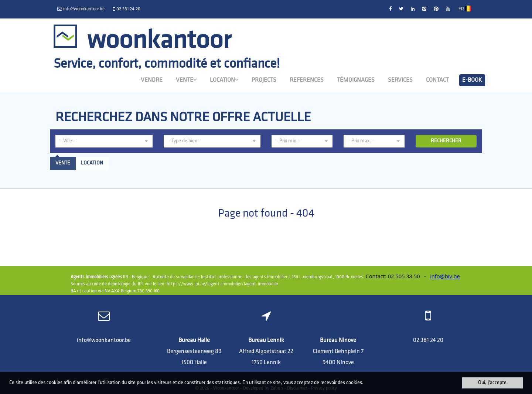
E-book (472, 80)
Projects (264, 80)
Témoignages (356, 80)
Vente (186, 80)
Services (400, 80)
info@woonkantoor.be (104, 340)
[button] (104, 141)
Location (224, 80)
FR (465, 9)
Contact (437, 80)
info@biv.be (445, 276)
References (307, 80)
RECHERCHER (446, 141)
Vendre (152, 80)
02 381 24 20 (428, 340)
